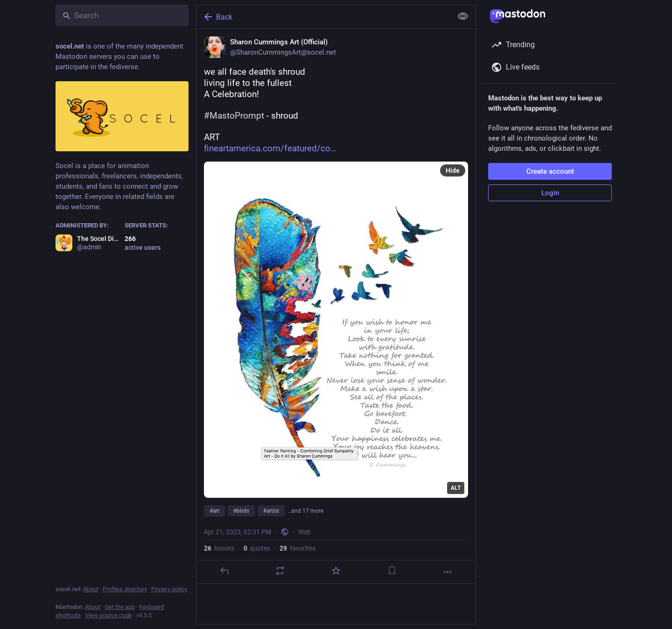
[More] (448, 572)
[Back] (323, 17)
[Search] (122, 15)
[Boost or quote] (280, 571)
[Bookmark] (392, 571)
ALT (456, 488)
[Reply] (224, 571)
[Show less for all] (463, 16)
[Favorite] (336, 571)
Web (304, 532)
